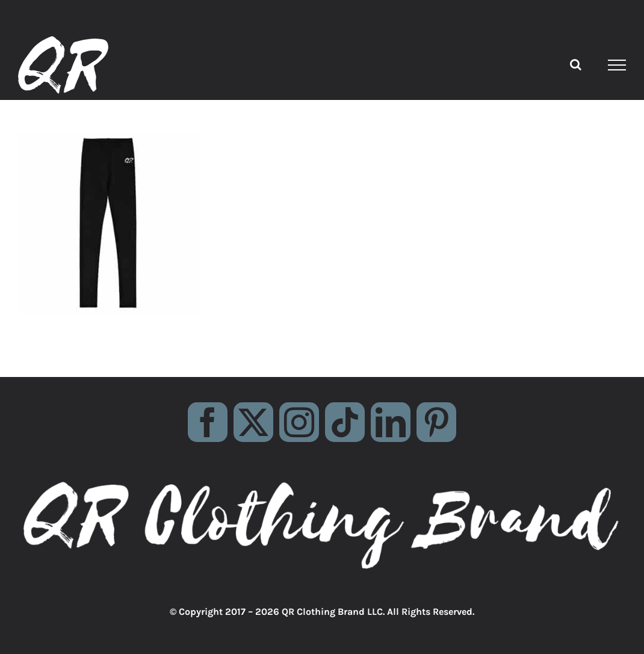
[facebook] (208, 422)
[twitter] (253, 422)
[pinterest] (436, 422)
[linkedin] (391, 422)
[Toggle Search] (576, 64)
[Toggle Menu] (617, 65)
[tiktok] (345, 422)
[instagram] (299, 422)
